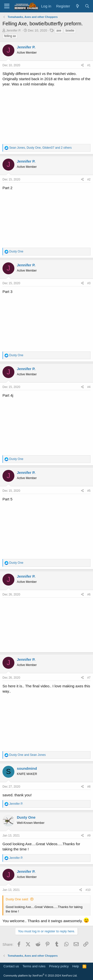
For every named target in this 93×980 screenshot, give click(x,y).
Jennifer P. (14, 30)
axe (59, 31)
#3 (89, 283)
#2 (89, 179)
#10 (88, 890)
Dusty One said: (17, 899)
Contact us (11, 966)
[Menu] (7, 6)
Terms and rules (34, 966)
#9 (89, 836)
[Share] (82, 65)
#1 (89, 65)
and (27, 755)
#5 (89, 491)
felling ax (10, 36)
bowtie (70, 31)
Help (76, 966)
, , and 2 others (40, 148)
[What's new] (77, 6)
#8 (89, 787)
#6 (89, 595)
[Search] (87, 6)
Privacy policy (59, 966)
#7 (89, 678)
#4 (89, 387)
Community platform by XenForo (40, 976)
